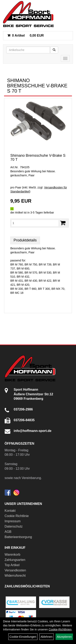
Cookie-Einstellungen (23, 637)
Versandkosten (15, 570)
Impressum (13, 521)
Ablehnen (47, 637)
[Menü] (65, 58)
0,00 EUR (26, 35)
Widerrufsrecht (15, 576)
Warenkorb (13, 555)
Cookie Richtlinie (17, 516)
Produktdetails (25, 240)
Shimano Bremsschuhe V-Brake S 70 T (38, 158)
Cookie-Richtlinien (60, 629)
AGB (8, 532)
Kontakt (10, 511)
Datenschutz (14, 526)
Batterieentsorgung (18, 537)
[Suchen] (54, 50)
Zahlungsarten (15, 560)
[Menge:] (35, 223)
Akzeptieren (64, 637)
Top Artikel (12, 565)
